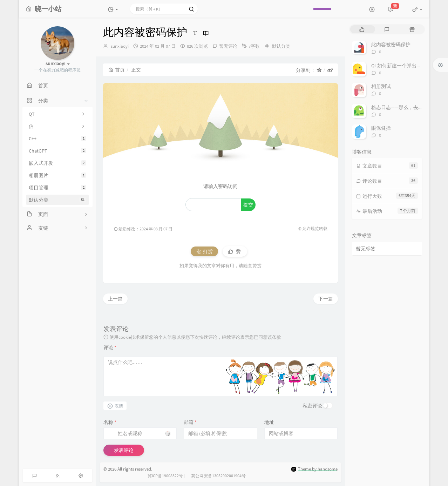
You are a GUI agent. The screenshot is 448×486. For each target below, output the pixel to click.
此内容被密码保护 (391, 45)
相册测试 (381, 86)
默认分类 (57, 200)
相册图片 (57, 175)
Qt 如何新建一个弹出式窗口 (401, 66)
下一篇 (326, 299)
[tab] (362, 29)
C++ (57, 139)
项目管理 (57, 188)
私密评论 (312, 406)
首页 (117, 70)
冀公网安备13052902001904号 (218, 476)
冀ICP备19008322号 (165, 476)
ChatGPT (57, 151)
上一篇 (115, 299)
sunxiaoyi (120, 46)
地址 (269, 422)
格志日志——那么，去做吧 (400, 107)
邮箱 (190, 422)
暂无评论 (228, 46)
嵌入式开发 (57, 163)
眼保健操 (381, 128)
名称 (110, 422)
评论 (110, 347)
